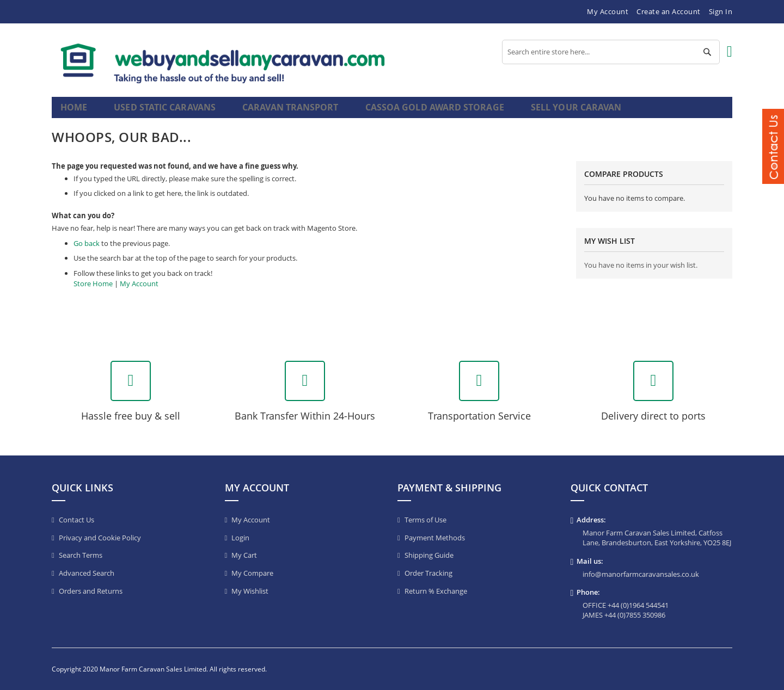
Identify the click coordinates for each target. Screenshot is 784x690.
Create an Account (669, 11)
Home (75, 112)
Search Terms (81, 555)
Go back (87, 252)
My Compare (252, 573)
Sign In (721, 11)
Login (240, 538)
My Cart (244, 555)
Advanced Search (87, 573)
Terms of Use (425, 520)
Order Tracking (428, 573)
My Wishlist (250, 591)
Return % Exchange (436, 591)
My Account (608, 11)
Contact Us (76, 520)
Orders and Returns (91, 591)
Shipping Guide (429, 555)
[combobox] (611, 52)
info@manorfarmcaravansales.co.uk (641, 574)
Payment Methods (435, 538)
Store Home (93, 292)
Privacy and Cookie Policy (100, 538)
